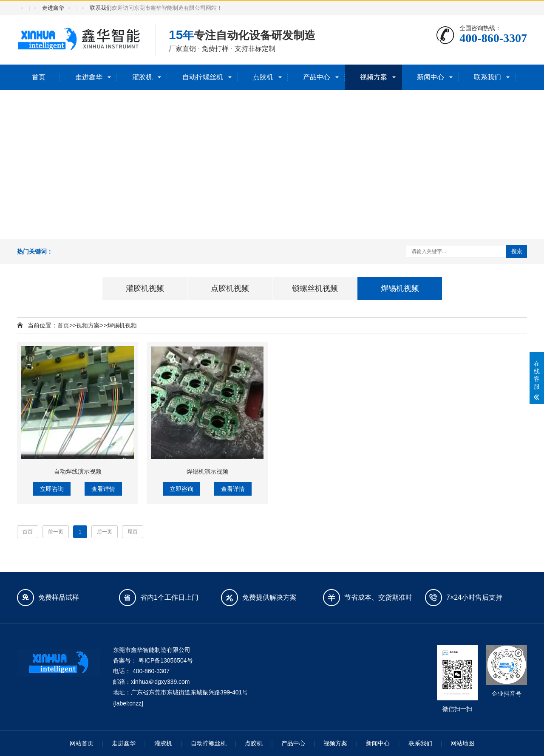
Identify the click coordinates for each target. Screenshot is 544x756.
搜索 (517, 251)
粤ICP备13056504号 (166, 660)
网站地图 (462, 743)
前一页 (56, 532)
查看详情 (103, 489)
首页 (39, 77)
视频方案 (374, 77)
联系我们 (101, 8)
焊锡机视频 (122, 325)
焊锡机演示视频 (207, 471)
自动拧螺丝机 (203, 77)
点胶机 (263, 77)
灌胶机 (142, 77)
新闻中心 (431, 77)
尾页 (133, 532)
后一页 (105, 532)
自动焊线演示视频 (78, 471)
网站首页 (82, 743)
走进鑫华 (53, 8)
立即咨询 (52, 489)
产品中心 (317, 77)
